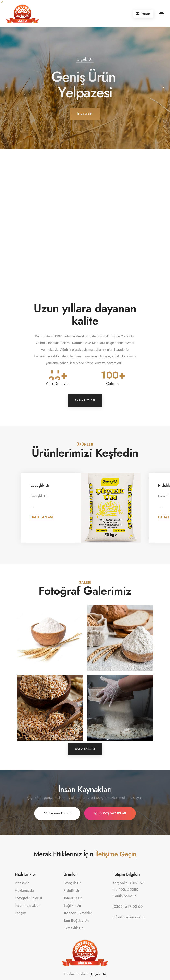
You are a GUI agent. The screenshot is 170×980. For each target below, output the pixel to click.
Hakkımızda (24, 890)
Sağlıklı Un (72, 905)
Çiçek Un (98, 974)
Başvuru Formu (57, 813)
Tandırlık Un (73, 898)
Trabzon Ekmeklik (78, 913)
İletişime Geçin (116, 854)
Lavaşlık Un (40, 486)
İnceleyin (85, 114)
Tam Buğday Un (76, 920)
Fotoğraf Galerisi (28, 898)
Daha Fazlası (85, 400)
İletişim (143, 14)
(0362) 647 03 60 (110, 813)
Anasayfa (22, 883)
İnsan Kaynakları (28, 905)
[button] (11, 88)
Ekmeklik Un (74, 928)
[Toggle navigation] (162, 14)
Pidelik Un (72, 890)
